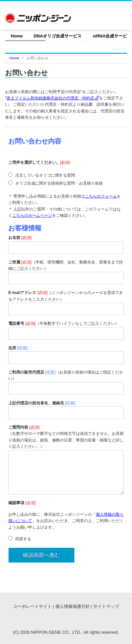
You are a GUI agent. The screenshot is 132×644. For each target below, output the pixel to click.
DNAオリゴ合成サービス (58, 36)
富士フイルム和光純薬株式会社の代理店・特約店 (53, 98)
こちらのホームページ (32, 215)
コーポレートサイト (32, 606)
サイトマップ (106, 606)
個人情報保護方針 (73, 606)
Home (17, 36)
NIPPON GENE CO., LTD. (56, 632)
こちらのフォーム (101, 196)
